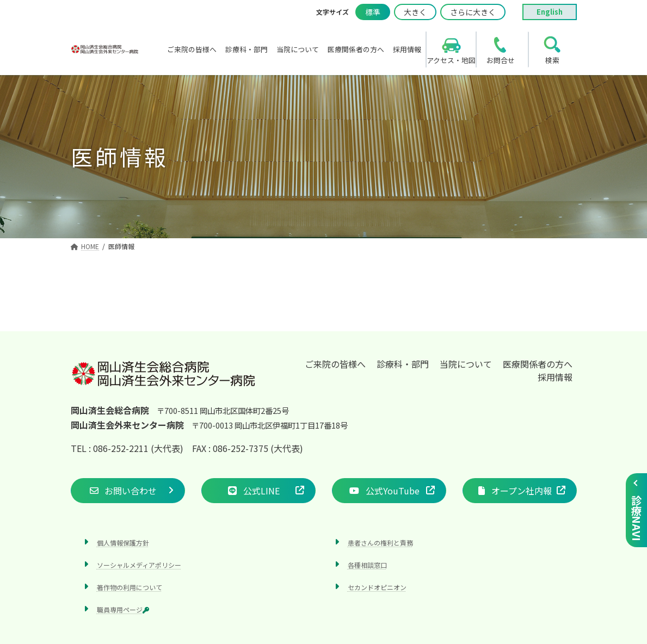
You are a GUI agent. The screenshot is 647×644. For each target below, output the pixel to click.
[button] (128, 491)
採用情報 (555, 377)
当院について (466, 364)
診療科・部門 (403, 364)
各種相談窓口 (367, 565)
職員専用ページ (123, 610)
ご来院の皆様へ (335, 364)
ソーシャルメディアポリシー (139, 565)
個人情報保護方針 (123, 543)
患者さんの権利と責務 (380, 543)
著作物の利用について (130, 587)
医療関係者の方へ (538, 364)
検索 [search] (552, 60)
